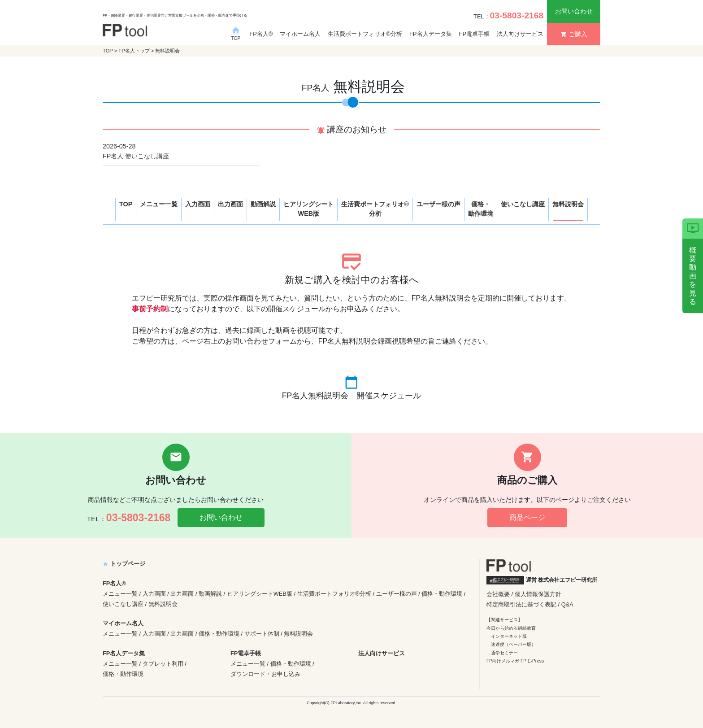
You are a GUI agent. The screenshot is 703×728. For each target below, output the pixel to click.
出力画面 (230, 204)
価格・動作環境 (481, 209)
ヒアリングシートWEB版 (308, 209)
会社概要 (498, 594)
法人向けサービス (520, 34)
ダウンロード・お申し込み (265, 674)
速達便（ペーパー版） (513, 644)
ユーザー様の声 (438, 204)
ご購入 (574, 34)
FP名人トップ (134, 51)
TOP (108, 51)
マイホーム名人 (300, 34)
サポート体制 (262, 634)
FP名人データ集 (431, 34)
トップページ (124, 564)
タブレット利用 (163, 664)
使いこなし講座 (523, 204)
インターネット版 (509, 636)
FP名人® (261, 34)
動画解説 (263, 204)
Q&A (567, 604)
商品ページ (527, 517)
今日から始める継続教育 (511, 628)
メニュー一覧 (159, 204)
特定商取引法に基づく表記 (521, 604)
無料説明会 (568, 204)
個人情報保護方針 (538, 594)
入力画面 (198, 204)
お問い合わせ (574, 11)
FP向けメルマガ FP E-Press (515, 661)
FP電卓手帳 (475, 34)
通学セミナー (504, 653)
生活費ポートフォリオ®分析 (365, 34)
